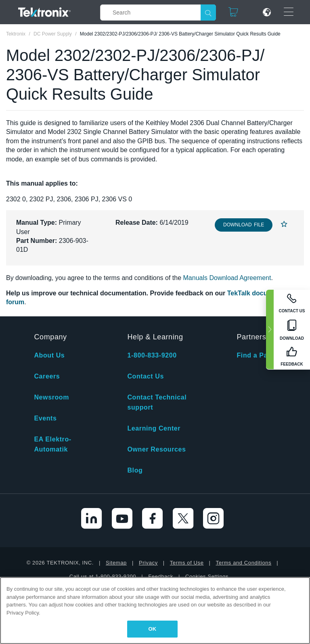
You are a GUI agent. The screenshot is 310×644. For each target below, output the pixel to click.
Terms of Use (187, 563)
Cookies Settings (207, 576)
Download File (244, 225)
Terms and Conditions (244, 563)
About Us (49, 355)
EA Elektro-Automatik (52, 444)
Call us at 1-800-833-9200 (103, 576)
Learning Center (154, 428)
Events (45, 418)
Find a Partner (260, 355)
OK (153, 629)
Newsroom (51, 397)
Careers (47, 376)
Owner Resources (156, 449)
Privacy (148, 563)
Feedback (161, 576)
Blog (135, 470)
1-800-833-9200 (152, 355)
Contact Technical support (157, 402)
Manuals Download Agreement (227, 278)
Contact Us (145, 376)
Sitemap (116, 563)
